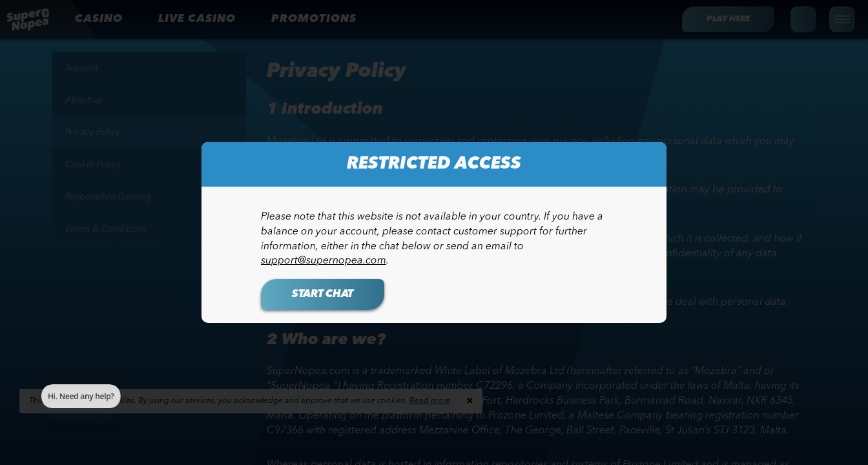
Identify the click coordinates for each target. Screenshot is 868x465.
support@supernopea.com (324, 261)
